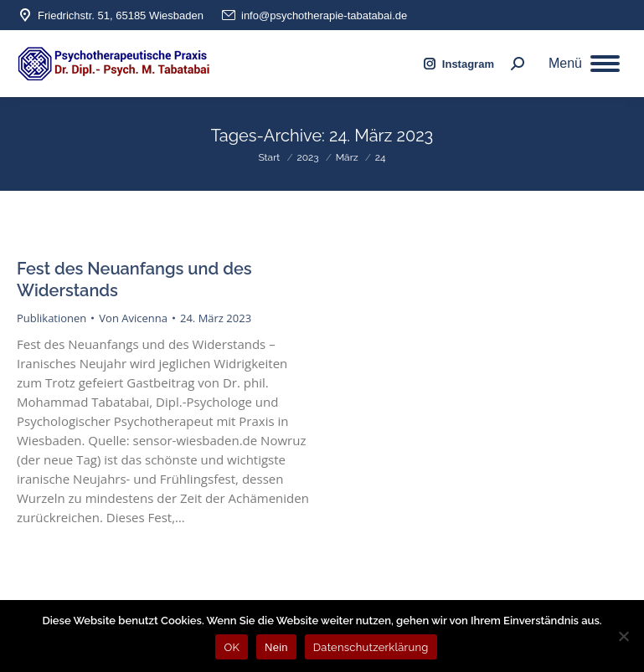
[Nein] (623, 636)
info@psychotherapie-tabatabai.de (314, 15)
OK (232, 647)
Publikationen (52, 318)
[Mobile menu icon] (584, 64)
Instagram (458, 64)
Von (133, 318)
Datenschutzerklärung (371, 647)
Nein (276, 647)
